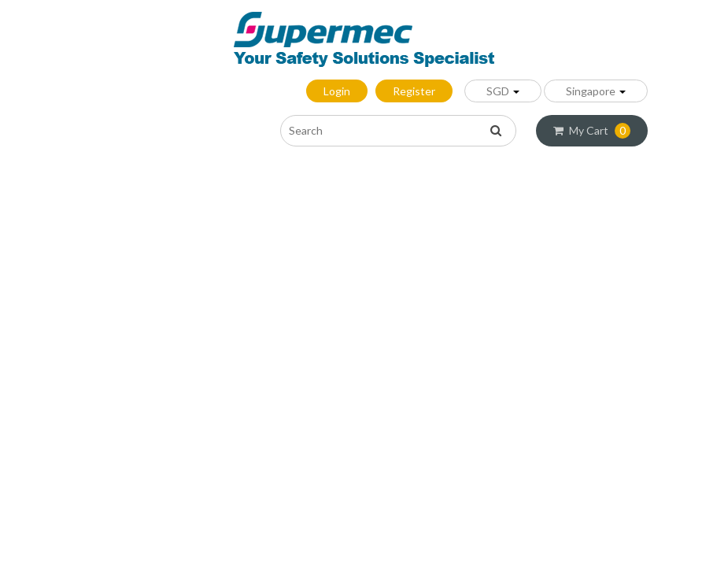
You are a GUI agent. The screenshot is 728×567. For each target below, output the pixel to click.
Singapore (596, 91)
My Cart (592, 131)
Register (414, 91)
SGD (503, 91)
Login (337, 91)
